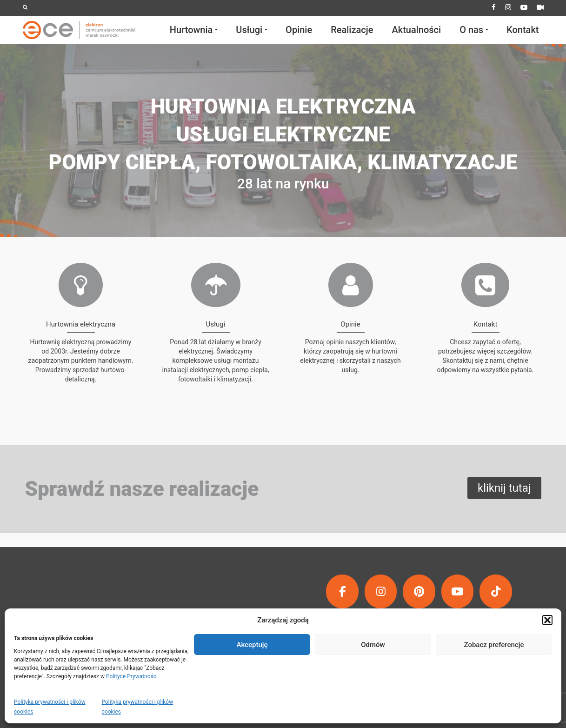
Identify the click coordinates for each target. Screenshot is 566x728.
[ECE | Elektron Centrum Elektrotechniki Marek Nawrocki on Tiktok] (496, 591)
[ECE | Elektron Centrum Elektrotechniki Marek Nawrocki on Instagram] (381, 591)
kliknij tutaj (504, 488)
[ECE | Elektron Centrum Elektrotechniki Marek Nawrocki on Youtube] (458, 591)
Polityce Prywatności (132, 676)
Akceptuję (252, 645)
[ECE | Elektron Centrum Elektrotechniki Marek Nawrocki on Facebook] (342, 591)
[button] (547, 620)
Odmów (373, 645)
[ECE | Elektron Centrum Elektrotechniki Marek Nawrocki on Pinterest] (419, 591)
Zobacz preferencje (494, 645)
